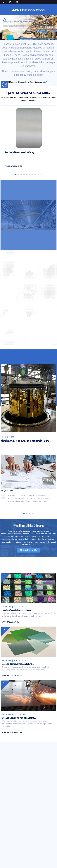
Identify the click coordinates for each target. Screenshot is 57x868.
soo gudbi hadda (29, 550)
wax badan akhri (13, 167)
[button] (22, 38)
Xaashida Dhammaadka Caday (19, 153)
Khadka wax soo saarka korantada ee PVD (26, 441)
